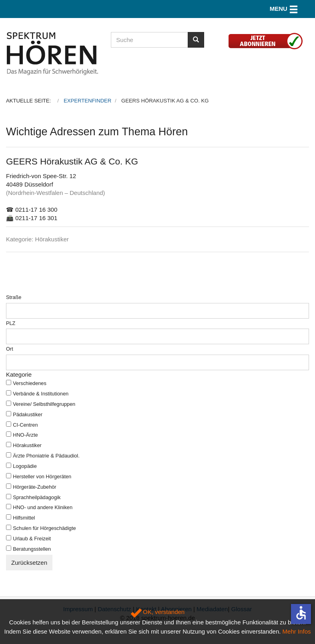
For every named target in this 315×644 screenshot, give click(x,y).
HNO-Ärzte (25, 435)
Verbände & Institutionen (41, 394)
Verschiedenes (30, 383)
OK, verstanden (157, 612)
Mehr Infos (297, 631)
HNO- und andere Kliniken (43, 507)
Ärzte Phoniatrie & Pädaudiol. (46, 456)
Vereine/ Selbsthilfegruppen (44, 404)
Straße (14, 297)
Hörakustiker (27, 445)
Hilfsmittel (24, 518)
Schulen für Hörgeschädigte (44, 528)
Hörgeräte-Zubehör (34, 487)
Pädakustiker (28, 414)
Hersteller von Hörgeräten (42, 476)
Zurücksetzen (29, 563)
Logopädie (25, 466)
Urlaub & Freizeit (32, 539)
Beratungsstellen (32, 549)
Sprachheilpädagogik (37, 497)
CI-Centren (25, 425)
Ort (10, 349)
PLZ (11, 323)
